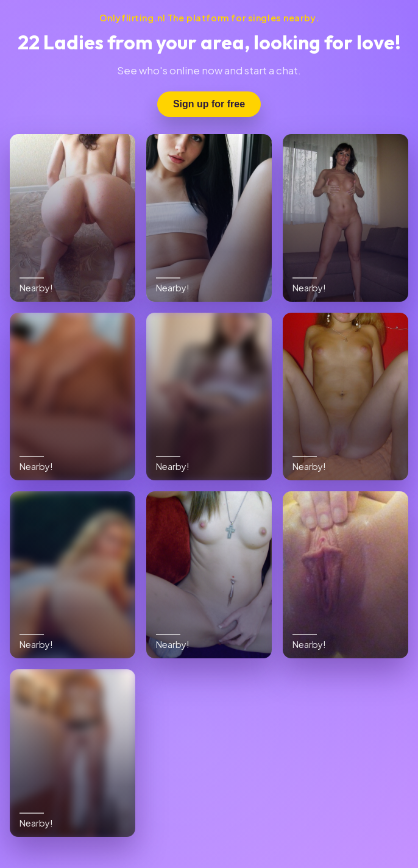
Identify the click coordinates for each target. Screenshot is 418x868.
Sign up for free (209, 104)
